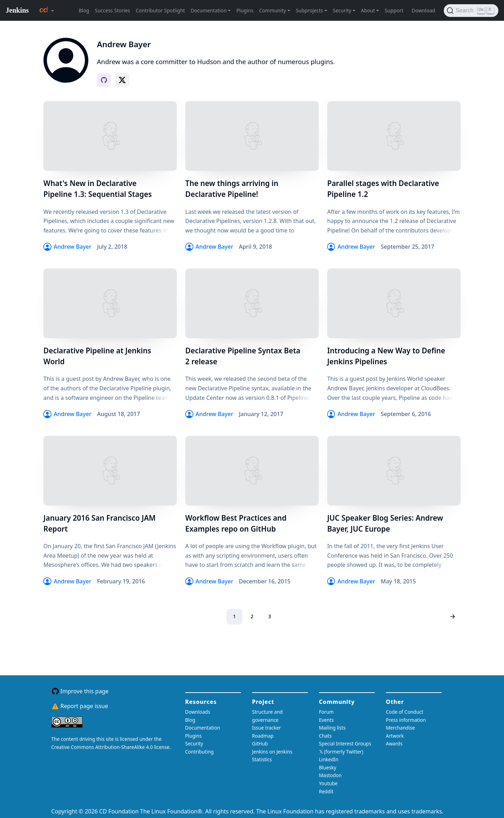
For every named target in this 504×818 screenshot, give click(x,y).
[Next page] (452, 617)
